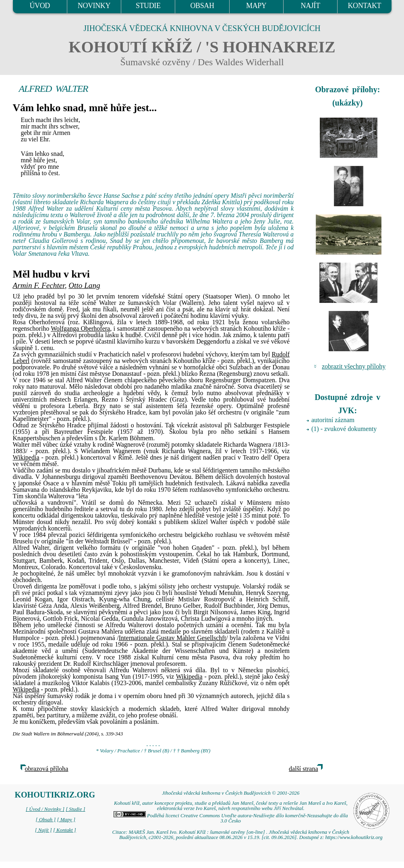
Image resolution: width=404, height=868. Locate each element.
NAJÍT (311, 6)
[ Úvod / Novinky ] (45, 809)
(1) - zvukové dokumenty (344, 429)
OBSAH (202, 6)
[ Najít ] (44, 830)
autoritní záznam (333, 420)
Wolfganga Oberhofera (80, 328)
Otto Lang (84, 285)
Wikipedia (26, 457)
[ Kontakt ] (65, 830)
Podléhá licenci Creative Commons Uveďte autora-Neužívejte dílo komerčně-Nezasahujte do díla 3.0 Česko (231, 818)
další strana (303, 769)
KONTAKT (364, 6)
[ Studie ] (75, 809)
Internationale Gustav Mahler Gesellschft (172, 638)
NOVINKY (94, 6)
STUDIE (148, 6)
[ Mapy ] (66, 820)
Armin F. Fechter (39, 285)
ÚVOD (39, 6)
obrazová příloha (47, 769)
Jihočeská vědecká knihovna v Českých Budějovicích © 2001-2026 (231, 793)
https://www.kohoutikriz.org (354, 837)
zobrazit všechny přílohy (354, 366)
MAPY (256, 6)
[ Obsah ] (46, 820)
